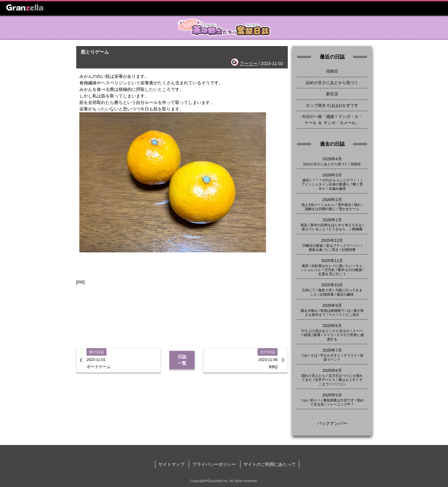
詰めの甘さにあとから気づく (332, 83)
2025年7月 (332, 350)
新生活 (332, 94)
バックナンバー (332, 423)
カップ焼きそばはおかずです (332, 105)
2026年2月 (332, 200)
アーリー (249, 63)
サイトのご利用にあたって (270, 464)
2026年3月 (332, 175)
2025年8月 (332, 326)
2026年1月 (332, 220)
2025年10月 (332, 285)
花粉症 (332, 71)
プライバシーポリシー (214, 464)
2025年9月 (332, 305)
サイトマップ (171, 464)
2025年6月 (332, 370)
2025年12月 (332, 240)
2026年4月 (332, 159)
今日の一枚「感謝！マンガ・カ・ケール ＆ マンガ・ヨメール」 (332, 120)
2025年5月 (332, 395)
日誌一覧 (182, 360)
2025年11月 (332, 261)
